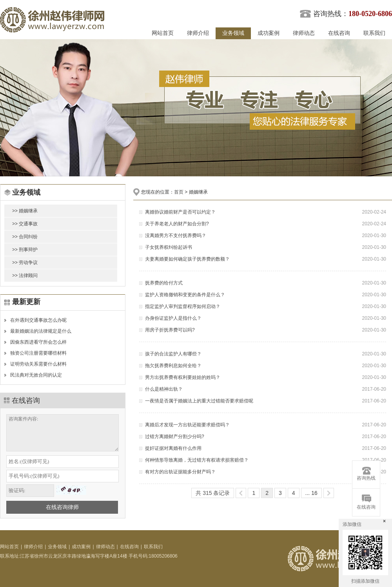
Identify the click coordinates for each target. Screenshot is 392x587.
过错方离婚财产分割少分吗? (175, 437)
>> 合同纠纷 (25, 237)
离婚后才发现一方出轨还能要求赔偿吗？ (187, 425)
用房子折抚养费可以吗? (170, 330)
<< (241, 493)
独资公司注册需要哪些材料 (38, 353)
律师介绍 (198, 33)
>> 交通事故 (25, 224)
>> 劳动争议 (25, 263)
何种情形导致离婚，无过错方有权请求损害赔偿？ (197, 460)
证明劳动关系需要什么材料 (38, 364)
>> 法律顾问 (25, 275)
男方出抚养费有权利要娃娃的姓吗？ (183, 377)
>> (329, 493)
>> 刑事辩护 (25, 250)
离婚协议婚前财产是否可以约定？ (180, 212)
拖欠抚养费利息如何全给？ (173, 366)
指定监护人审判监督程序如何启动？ (183, 306)
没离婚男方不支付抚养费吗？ (176, 236)
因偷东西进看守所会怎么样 (38, 342)
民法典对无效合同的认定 (36, 375)
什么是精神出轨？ (164, 389)
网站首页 (163, 33)
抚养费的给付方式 (164, 283)
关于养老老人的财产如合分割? (177, 224)
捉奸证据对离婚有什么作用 (173, 448)
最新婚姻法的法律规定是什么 (41, 331)
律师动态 (304, 33)
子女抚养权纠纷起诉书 (169, 247)
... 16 (311, 493)
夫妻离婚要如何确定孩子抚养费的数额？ (187, 259)
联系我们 (374, 33)
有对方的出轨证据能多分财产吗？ (180, 472)
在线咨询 (339, 33)
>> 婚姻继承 (25, 211)
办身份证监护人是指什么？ (173, 318)
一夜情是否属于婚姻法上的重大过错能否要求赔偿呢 (199, 401)
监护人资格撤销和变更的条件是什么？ (185, 295)
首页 (179, 192)
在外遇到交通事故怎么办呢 (38, 320)
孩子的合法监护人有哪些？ (173, 354)
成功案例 (269, 33)
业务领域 (233, 33)
